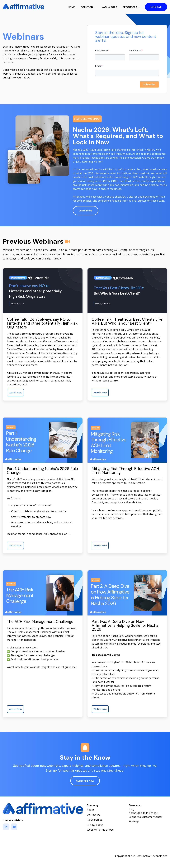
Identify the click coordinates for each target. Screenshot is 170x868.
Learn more (86, 211)
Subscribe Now (85, 781)
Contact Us (93, 815)
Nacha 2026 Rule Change (143, 813)
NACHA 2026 (109, 7)
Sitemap (134, 821)
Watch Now (15, 393)
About (90, 810)
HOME (71, 7)
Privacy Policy (95, 825)
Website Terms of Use (100, 830)
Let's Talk (156, 7)
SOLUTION (87, 7)
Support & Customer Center (146, 817)
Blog (131, 809)
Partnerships (95, 820)
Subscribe (149, 84)
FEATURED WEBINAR (87, 119)
